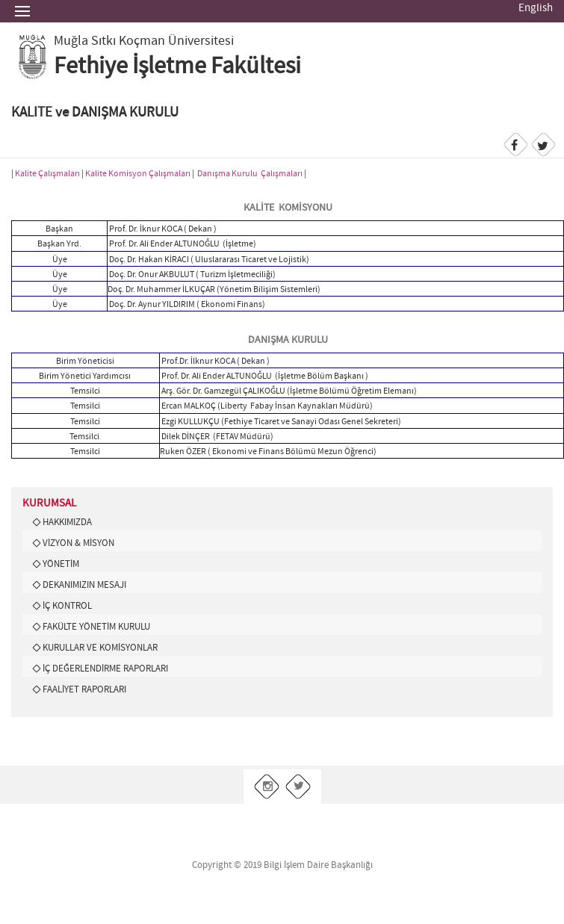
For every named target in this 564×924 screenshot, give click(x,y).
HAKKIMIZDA (67, 522)
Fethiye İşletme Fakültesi (177, 66)
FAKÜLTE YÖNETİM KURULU (96, 627)
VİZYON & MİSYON (78, 543)
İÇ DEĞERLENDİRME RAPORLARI (105, 669)
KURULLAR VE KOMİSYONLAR (100, 648)
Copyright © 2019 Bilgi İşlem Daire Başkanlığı (282, 865)
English (536, 8)
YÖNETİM (61, 564)
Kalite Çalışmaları (47, 174)
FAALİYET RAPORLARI (84, 689)
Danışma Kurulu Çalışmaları (250, 174)
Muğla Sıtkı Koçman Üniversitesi (144, 41)
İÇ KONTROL (67, 606)
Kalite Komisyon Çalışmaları (138, 174)
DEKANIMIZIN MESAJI (84, 585)
